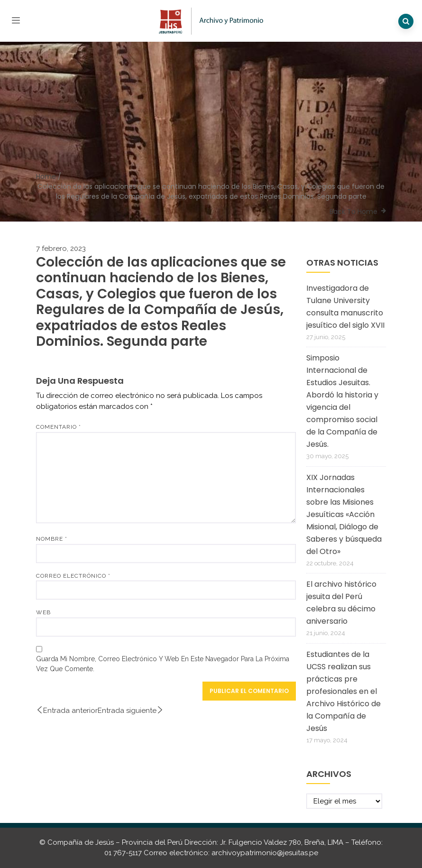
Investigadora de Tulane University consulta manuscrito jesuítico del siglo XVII (345, 307)
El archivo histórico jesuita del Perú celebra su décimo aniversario (341, 603)
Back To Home (353, 212)
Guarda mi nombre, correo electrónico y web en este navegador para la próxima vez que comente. (163, 664)
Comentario (59, 427)
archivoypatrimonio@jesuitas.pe (265, 853)
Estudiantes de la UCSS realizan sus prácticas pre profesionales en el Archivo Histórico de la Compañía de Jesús (344, 691)
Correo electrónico (73, 576)
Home (46, 176)
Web (43, 612)
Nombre (52, 539)
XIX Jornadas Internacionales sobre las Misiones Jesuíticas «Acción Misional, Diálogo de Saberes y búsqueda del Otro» (344, 514)
